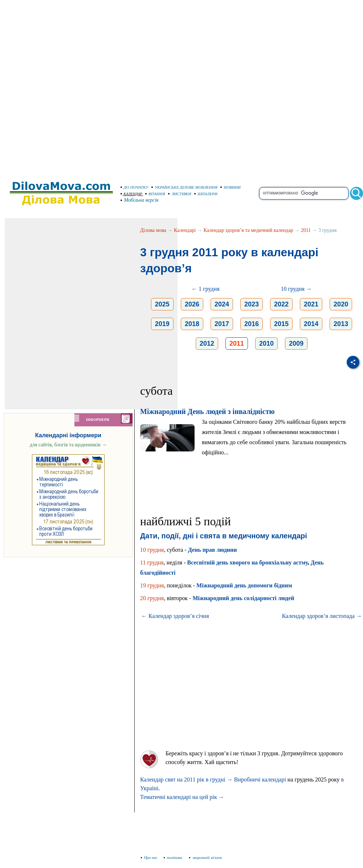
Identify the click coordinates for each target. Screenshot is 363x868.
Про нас (149, 857)
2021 (311, 304)
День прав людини (213, 550)
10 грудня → (296, 289)
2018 (192, 324)
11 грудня (152, 562)
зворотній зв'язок (206, 857)
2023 (252, 304)
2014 (311, 324)
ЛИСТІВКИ (180, 194)
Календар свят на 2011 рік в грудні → (186, 779)
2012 (207, 343)
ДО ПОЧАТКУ (134, 187)
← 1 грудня (205, 289)
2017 (222, 324)
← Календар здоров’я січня (175, 616)
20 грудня (152, 598)
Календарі (185, 230)
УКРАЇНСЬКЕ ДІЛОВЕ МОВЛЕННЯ (184, 187)
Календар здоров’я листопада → (322, 616)
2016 (252, 324)
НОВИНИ (231, 187)
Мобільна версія (140, 200)
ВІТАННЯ (155, 194)
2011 (306, 230)
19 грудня (152, 585)
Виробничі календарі (260, 779)
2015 (281, 324)
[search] (304, 193)
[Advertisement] (87, 87)
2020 (341, 304)
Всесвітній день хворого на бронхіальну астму (248, 562)
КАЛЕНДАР (131, 194)
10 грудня (152, 550)
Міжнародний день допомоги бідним (244, 585)
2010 (266, 343)
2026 (192, 304)
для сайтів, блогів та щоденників (68, 445)
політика (174, 857)
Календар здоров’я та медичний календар (248, 230)
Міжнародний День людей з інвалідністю (207, 411)
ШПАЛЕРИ (206, 194)
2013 (341, 324)
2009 (296, 343)
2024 (222, 304)
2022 (281, 304)
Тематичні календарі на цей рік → (182, 797)
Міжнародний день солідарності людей (243, 598)
